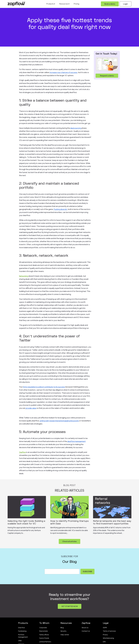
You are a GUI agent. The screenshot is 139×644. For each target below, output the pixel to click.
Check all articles (69, 541)
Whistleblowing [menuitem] (108, 638)
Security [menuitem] (63, 631)
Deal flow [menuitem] (22, 628)
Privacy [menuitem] (105, 635)
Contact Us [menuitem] (86, 631)
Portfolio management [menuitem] (23, 636)
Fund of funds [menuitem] (44, 638)
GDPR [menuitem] (105, 628)
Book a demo (110, 4)
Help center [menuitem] (65, 635)
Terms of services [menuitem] (109, 631)
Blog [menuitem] (62, 628)
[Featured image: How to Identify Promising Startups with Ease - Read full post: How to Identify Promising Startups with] (69, 507)
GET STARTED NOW (70, 606)
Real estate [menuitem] (44, 631)
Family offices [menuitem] (44, 635)
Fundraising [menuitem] (22, 631)
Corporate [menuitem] (43, 628)
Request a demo (107, 76)
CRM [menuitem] (20, 641)
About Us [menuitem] (85, 628)
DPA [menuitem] (104, 642)
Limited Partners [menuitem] (45, 642)
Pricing (76, 4)
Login (125, 4)
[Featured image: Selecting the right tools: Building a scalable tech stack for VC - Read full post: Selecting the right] (27, 507)
